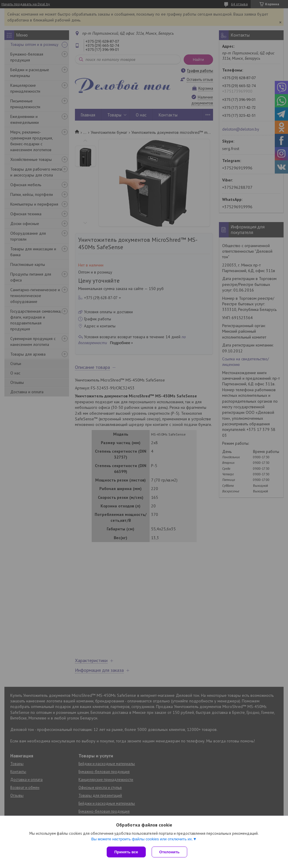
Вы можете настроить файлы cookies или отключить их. (142, 839)
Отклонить (169, 852)
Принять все (126, 852)
